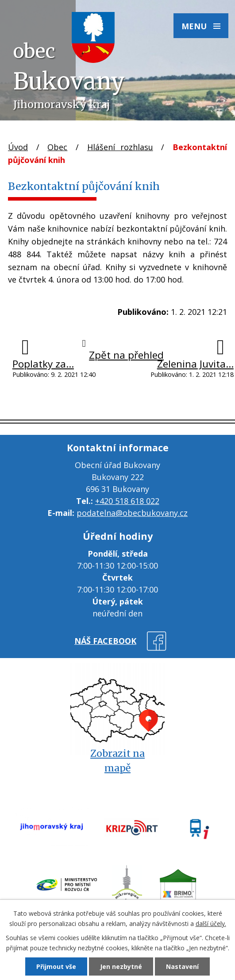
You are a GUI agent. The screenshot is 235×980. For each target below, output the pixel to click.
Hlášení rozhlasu (120, 147)
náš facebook (105, 641)
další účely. (211, 924)
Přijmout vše (56, 966)
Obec (57, 147)
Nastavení (182, 966)
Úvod (18, 147)
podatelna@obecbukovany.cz (132, 513)
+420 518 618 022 (127, 501)
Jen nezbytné (121, 966)
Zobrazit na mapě (117, 761)
